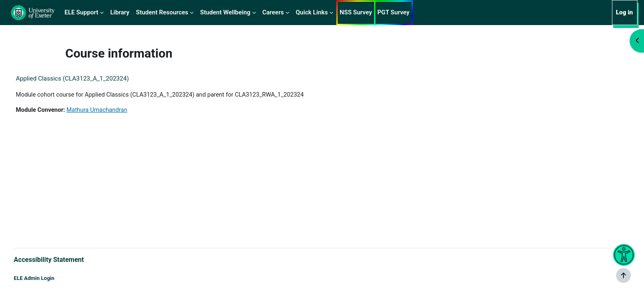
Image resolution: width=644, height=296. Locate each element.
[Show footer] (623, 275)
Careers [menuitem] (273, 12)
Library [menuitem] (120, 12)
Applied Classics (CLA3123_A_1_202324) (88, 79)
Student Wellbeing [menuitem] (225, 12)
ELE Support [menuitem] (81, 12)
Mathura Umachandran (115, 111)
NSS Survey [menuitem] (356, 12)
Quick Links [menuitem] (312, 12)
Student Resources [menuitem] (162, 12)
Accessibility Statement (64, 259)
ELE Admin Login (49, 279)
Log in (624, 12)
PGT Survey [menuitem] (393, 12)
